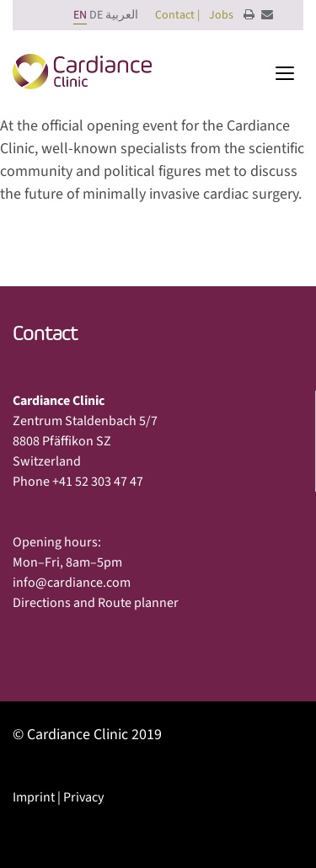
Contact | (177, 15)
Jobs (221, 15)
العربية (122, 15)
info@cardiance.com (72, 583)
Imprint (34, 797)
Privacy (83, 797)
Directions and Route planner (96, 603)
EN (80, 15)
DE (96, 15)
